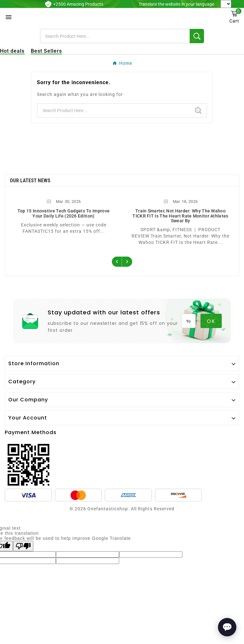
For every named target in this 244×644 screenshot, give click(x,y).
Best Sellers (46, 51)
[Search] (115, 36)
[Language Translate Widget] (226, 4)
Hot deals (12, 51)
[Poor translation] (23, 546)
